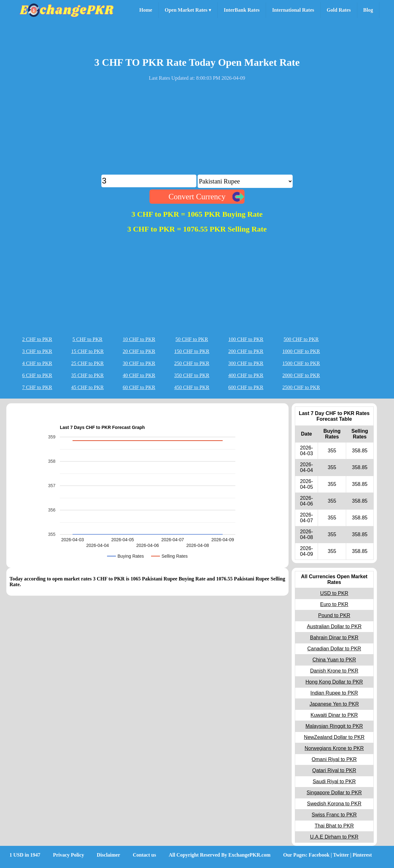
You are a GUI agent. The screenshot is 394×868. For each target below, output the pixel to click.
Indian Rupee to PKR (334, 693)
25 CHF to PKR (88, 363)
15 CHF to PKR (88, 351)
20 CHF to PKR (139, 351)
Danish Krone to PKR (334, 671)
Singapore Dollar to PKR (334, 793)
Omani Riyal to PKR (334, 759)
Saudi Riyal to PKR (334, 781)
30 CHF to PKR (139, 363)
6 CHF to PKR (37, 375)
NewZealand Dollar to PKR (334, 737)
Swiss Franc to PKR (334, 815)
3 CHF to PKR (37, 351)
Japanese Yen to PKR (334, 704)
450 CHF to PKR (192, 387)
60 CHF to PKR (139, 387)
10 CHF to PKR (139, 339)
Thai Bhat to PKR (334, 826)
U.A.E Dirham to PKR (334, 837)
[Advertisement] (197, 130)
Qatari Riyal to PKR (334, 770)
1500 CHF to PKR (301, 363)
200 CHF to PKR (246, 351)
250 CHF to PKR (192, 363)
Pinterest (362, 855)
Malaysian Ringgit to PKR (334, 726)
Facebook (319, 855)
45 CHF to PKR (88, 387)
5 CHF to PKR (88, 339)
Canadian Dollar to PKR (334, 649)
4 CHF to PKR (37, 363)
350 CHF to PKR (192, 375)
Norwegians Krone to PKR (334, 748)
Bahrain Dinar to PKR (334, 638)
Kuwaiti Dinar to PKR (334, 715)
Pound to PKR (334, 615)
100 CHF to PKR (246, 339)
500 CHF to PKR (301, 339)
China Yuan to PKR (334, 660)
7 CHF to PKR (37, 387)
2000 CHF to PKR (301, 375)
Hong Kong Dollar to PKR (334, 682)
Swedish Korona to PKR (334, 804)
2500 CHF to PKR (301, 387)
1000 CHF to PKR (301, 351)
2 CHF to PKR (37, 339)
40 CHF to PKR (139, 375)
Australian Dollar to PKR (334, 626)
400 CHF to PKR (246, 375)
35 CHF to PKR (88, 375)
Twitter (341, 855)
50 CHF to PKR (192, 339)
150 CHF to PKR (192, 351)
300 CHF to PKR (246, 363)
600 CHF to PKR (246, 387)
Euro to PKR (334, 604)
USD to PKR (334, 593)
